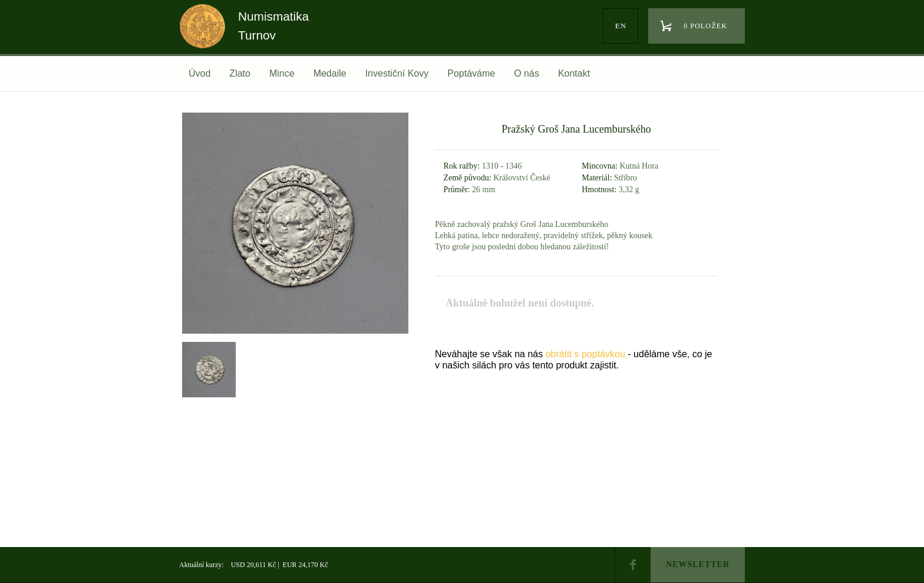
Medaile (330, 73)
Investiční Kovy (397, 73)
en (621, 26)
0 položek (705, 26)
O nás (527, 73)
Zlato (240, 73)
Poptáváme (471, 73)
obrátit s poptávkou (585, 354)
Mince (282, 73)
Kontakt (574, 73)
